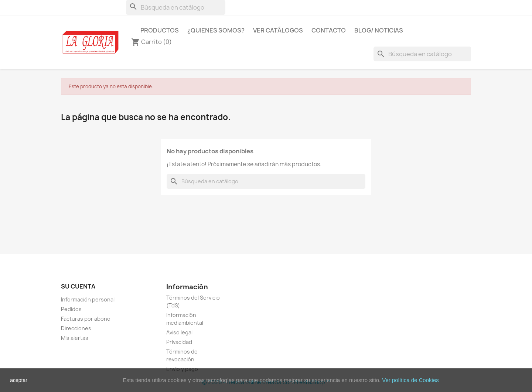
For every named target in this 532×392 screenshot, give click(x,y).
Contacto (329, 30)
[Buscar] (176, 7)
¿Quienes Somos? (216, 30)
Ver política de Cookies (410, 380)
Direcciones (76, 328)
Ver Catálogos (278, 30)
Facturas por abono (86, 319)
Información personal (88, 299)
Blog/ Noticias (379, 30)
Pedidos (71, 309)
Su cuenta (78, 286)
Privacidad (179, 342)
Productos (160, 30)
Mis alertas (75, 338)
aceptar (19, 380)
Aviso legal (179, 332)
